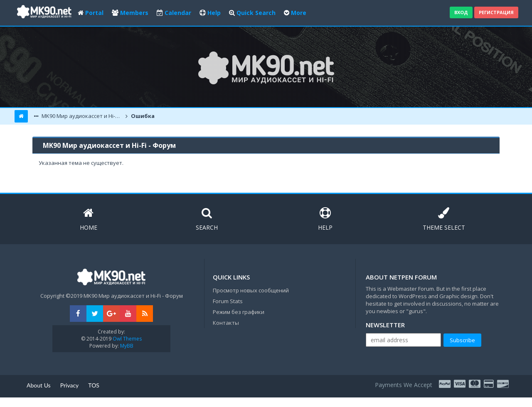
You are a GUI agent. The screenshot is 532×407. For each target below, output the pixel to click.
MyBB (127, 346)
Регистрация (496, 12)
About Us (39, 385)
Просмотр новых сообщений (251, 290)
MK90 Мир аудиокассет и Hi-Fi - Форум (82, 116)
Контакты (226, 323)
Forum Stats (228, 301)
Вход (461, 12)
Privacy (70, 385)
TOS (94, 385)
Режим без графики (239, 312)
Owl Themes (127, 339)
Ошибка (142, 116)
